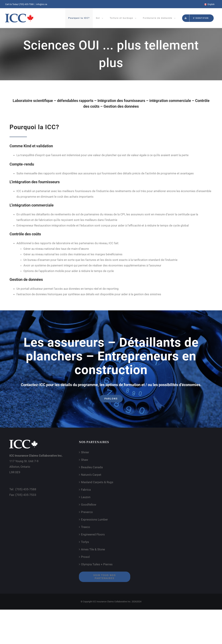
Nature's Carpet (91, 475)
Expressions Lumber (94, 519)
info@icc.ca (42, 4)
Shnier (85, 452)
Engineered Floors (93, 534)
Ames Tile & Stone (93, 549)
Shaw (85, 460)
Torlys (85, 542)
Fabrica (86, 490)
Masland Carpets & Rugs (97, 482)
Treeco (86, 527)
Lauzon (86, 497)
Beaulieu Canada (92, 467)
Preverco (87, 512)
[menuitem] (209, 4)
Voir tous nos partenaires (105, 577)
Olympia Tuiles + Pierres (97, 564)
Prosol (85, 557)
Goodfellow (89, 505)
